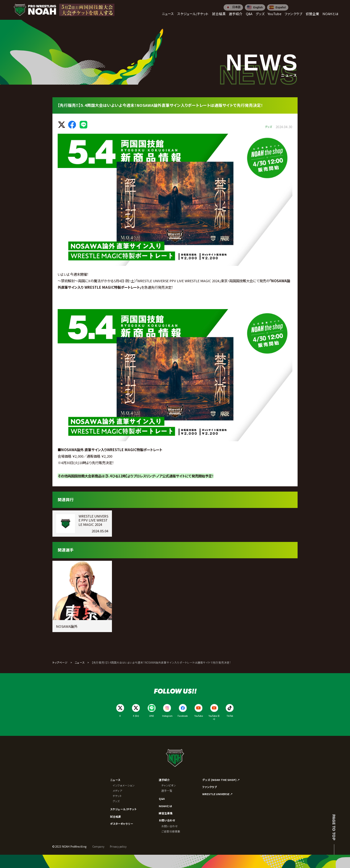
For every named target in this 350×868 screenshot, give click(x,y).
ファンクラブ (210, 787)
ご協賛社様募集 (171, 831)
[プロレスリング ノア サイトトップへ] (35, 10)
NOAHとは (165, 806)
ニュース (80, 662)
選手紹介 (164, 780)
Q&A (162, 799)
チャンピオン (169, 785)
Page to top (334, 827)
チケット (117, 796)
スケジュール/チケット (124, 809)
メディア (117, 790)
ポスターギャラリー (122, 824)
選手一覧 (167, 790)
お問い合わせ (167, 820)
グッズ (116, 801)
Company (98, 846)
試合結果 (116, 816)
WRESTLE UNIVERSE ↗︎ (218, 794)
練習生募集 (166, 813)
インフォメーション (124, 785)
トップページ (60, 662)
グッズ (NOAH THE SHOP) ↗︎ (221, 780)
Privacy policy (118, 846)
